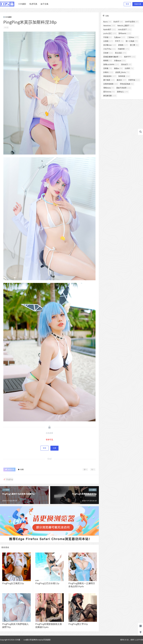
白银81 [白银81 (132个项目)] (108, 72)
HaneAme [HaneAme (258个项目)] (109, 26)
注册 (54, 448)
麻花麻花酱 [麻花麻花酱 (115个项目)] (110, 96)
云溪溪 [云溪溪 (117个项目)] (108, 41)
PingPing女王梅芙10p (13, 583)
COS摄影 (8, 17)
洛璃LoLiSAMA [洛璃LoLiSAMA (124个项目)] (111, 64)
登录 (127, 4)
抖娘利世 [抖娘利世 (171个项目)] (124, 49)
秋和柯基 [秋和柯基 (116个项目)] (124, 76)
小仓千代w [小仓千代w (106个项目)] (110, 49)
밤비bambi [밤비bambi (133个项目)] (125, 33)
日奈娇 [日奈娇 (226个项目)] (108, 53)
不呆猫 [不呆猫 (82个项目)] (108, 37)
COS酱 (17, 640)
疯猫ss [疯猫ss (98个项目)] (118, 68)
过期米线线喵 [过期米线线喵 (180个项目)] (111, 84)
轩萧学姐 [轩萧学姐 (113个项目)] (134, 80)
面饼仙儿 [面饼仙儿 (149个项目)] (123, 92)
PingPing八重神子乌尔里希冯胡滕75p (18, 494)
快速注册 (138, 4)
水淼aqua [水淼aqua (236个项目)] (120, 60)
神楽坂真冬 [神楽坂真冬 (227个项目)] (110, 76)
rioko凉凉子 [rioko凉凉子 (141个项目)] (125, 29)
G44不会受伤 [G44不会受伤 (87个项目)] (132, 22)
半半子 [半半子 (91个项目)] (119, 41)
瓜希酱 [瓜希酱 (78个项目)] (108, 68)
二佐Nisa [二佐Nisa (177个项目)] (133, 37)
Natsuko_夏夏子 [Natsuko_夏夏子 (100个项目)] (126, 26)
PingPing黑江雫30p (78, 624)
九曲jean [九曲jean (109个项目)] (120, 37)
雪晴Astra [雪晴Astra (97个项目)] (109, 88)
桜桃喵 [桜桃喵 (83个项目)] (108, 60)
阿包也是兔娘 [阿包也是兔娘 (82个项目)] (127, 84)
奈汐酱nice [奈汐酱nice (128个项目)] (110, 45)
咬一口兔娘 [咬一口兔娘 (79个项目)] (132, 41)
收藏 (21, 470)
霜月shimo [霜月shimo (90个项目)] (109, 92)
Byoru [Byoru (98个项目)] (107, 22)
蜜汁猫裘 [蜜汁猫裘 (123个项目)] (109, 80)
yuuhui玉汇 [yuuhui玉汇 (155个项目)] (110, 33)
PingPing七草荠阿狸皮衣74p (84, 494)
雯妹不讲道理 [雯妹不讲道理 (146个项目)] (124, 88)
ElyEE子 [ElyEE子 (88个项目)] (118, 22)
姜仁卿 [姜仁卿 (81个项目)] (134, 45)
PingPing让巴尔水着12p (47, 583)
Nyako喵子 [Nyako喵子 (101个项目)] (110, 29)
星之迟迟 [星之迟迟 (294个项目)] (121, 53)
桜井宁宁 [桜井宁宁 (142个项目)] (130, 57)
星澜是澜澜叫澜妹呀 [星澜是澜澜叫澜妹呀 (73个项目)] (113, 57)
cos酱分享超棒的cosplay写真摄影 (37, 640)
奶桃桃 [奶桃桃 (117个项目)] (123, 45)
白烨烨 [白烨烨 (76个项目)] (129, 68)
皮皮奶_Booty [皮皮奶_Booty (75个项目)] (122, 72)
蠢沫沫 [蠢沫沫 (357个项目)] (121, 80)
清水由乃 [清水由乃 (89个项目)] (126, 64)
